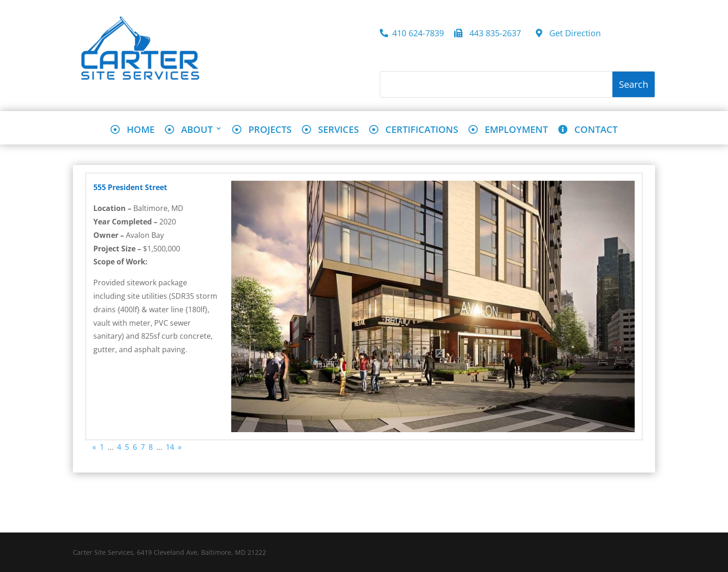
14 (170, 447)
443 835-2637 (490, 34)
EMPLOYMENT (508, 130)
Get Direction (568, 34)
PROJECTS (262, 130)
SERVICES (330, 130)
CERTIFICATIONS (414, 130)
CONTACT (588, 130)
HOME (133, 130)
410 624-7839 (412, 34)
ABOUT (189, 130)
